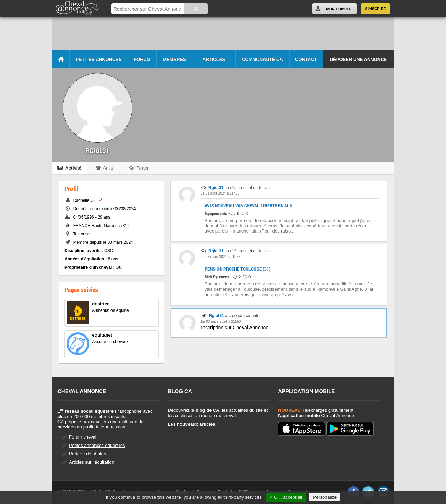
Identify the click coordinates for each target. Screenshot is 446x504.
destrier (100, 304)
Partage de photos (87, 454)
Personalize (325, 497)
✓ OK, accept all (286, 497)
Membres (174, 59)
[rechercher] (147, 9)
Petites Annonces (99, 59)
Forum (142, 59)
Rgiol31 (216, 188)
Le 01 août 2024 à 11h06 (220, 193)
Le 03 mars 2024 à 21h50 (221, 321)
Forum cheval (83, 437)
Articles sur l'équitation (92, 462)
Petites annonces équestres (97, 445)
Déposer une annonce (358, 59)
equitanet (102, 335)
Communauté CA (262, 59)
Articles (214, 59)
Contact (306, 59)
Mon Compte (339, 9)
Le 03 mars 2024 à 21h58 (221, 257)
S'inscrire (376, 9)
